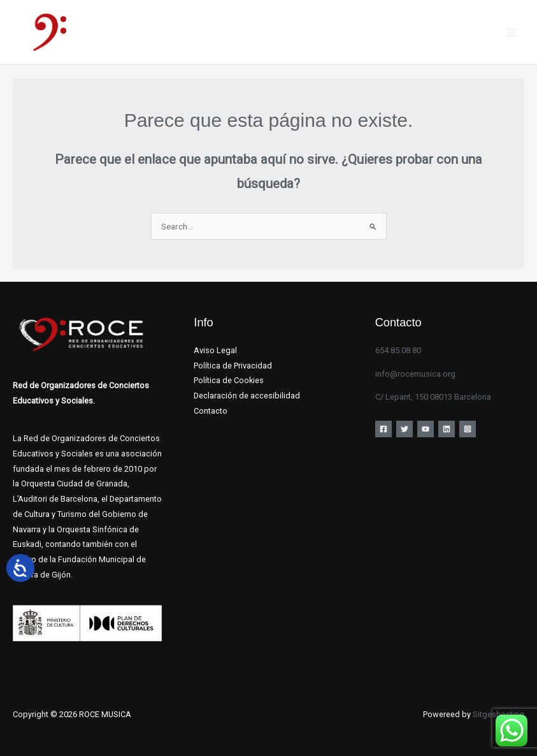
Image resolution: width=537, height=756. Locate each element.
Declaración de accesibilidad (247, 396)
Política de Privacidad (233, 366)
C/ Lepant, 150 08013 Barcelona (433, 397)
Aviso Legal (215, 350)
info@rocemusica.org (415, 374)
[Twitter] (405, 429)
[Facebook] (383, 429)
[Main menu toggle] (512, 32)
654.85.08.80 (398, 350)
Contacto (211, 411)
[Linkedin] (447, 429)
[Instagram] (468, 429)
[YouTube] (426, 429)
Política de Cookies (229, 380)
